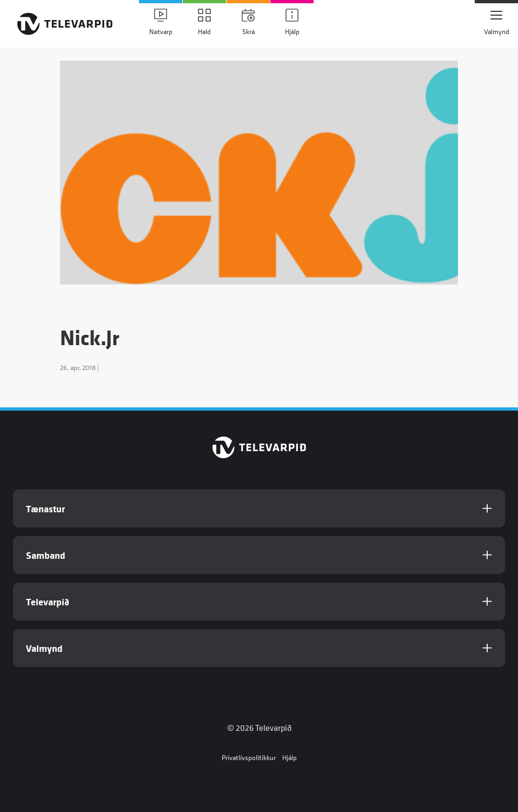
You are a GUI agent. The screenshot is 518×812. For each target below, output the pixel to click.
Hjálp (290, 758)
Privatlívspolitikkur (249, 758)
